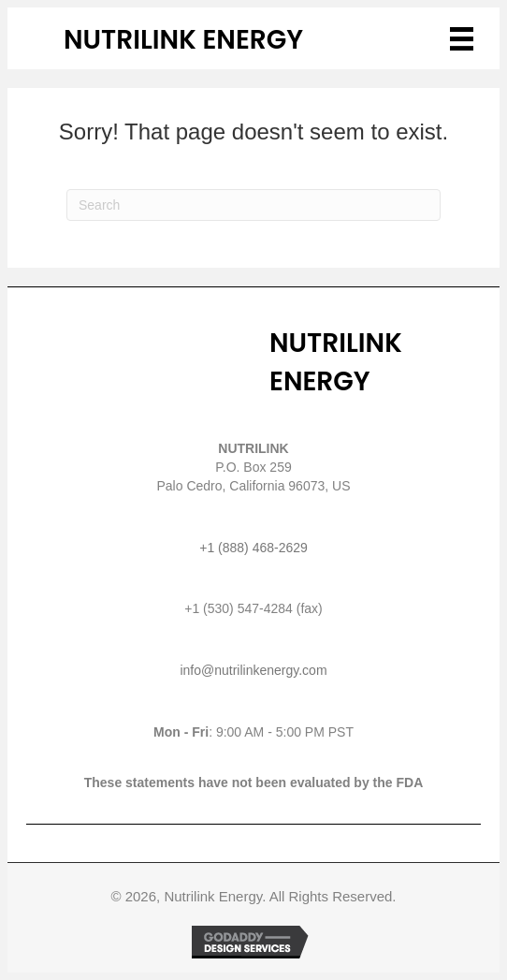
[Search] (253, 205)
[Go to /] (204, 41)
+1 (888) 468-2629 (253, 548)
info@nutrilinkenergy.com (253, 670)
